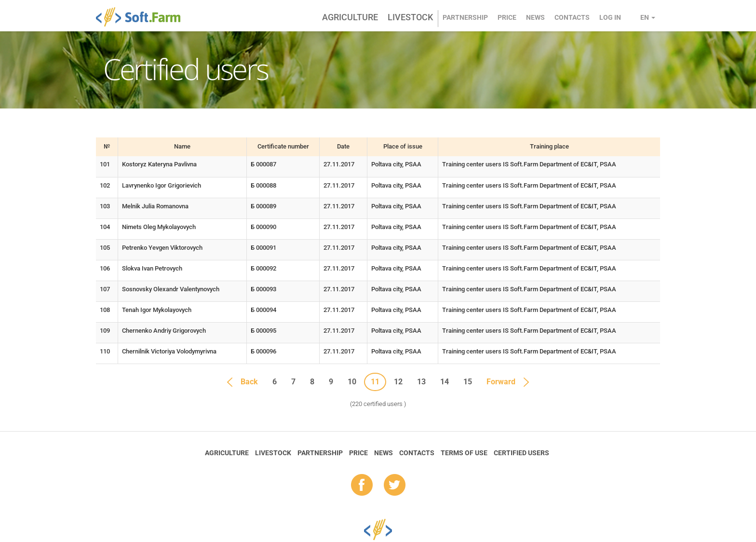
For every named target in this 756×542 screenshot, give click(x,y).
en (648, 17)
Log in (610, 17)
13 (421, 382)
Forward (501, 382)
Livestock (410, 17)
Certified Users (521, 453)
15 (468, 382)
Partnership (465, 17)
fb (362, 486)
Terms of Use (464, 453)
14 (445, 382)
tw (395, 486)
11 (375, 382)
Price (507, 17)
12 (398, 382)
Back (249, 382)
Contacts (572, 17)
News (535, 17)
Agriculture (350, 17)
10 (352, 382)
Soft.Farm (143, 17)
